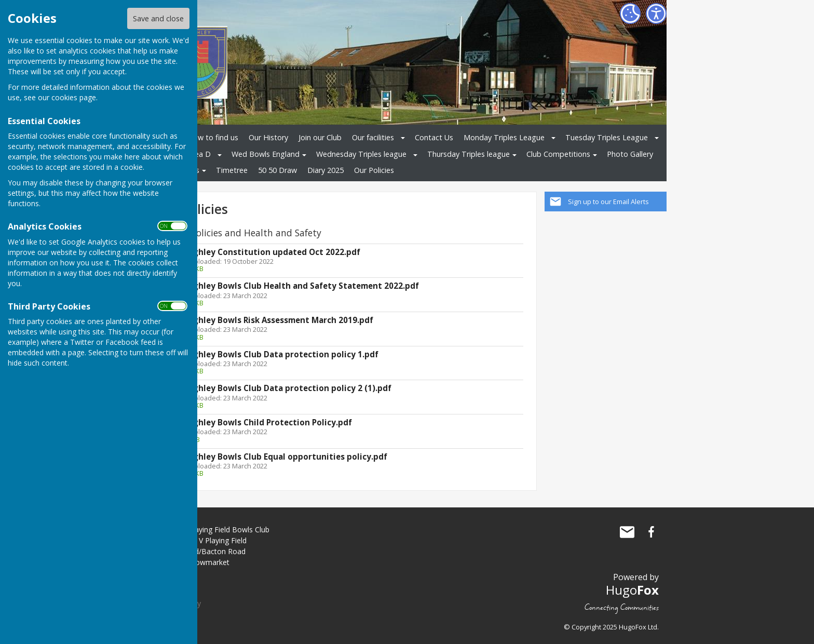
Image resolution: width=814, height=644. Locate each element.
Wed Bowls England (266, 154)
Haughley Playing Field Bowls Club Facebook (651, 532)
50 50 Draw (277, 170)
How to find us (213, 137)
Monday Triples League (504, 137)
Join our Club (320, 137)
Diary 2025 (325, 170)
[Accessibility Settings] (656, 14)
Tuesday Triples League (607, 137)
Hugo (632, 590)
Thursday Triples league (469, 154)
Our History (268, 137)
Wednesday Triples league (361, 154)
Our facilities (373, 137)
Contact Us (434, 137)
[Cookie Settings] (630, 14)
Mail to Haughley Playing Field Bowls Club (627, 532)
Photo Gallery (630, 154)
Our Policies (374, 170)
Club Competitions (558, 154)
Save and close (158, 18)
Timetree (232, 170)
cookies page (74, 97)
